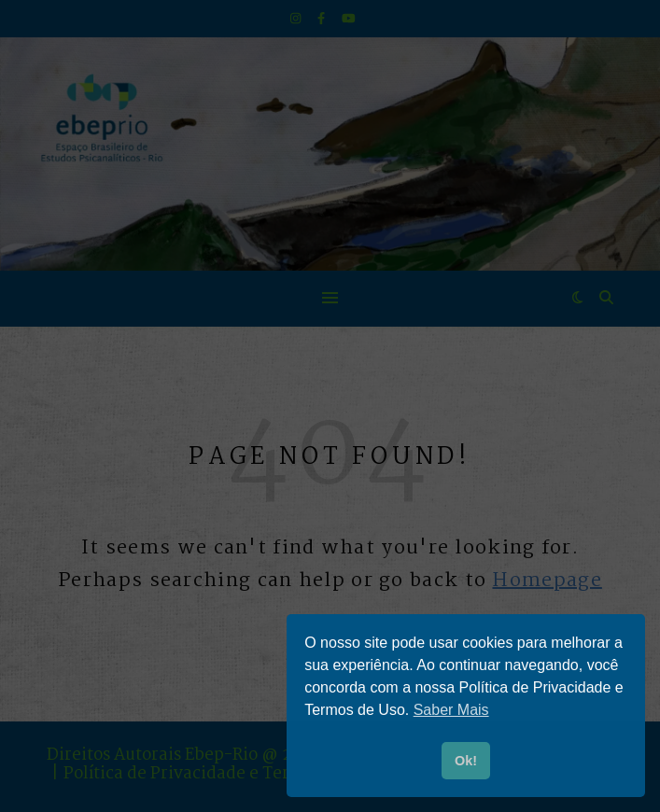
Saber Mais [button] (451, 710)
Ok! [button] (466, 761)
